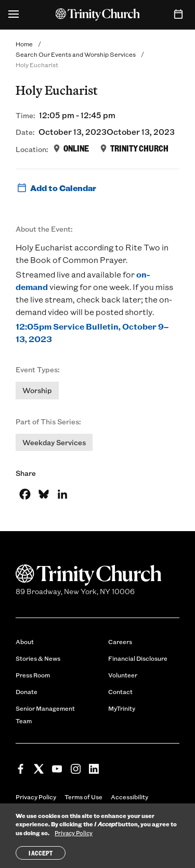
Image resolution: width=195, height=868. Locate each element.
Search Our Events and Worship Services (76, 54)
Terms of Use (83, 797)
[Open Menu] (14, 15)
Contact (120, 691)
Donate (27, 691)
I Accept (41, 853)
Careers (120, 641)
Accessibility (129, 797)
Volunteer (123, 675)
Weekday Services (54, 442)
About (25, 641)
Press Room (33, 675)
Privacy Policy (36, 797)
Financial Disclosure (138, 658)
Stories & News (38, 658)
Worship (37, 390)
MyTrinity (122, 708)
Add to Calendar (56, 188)
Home (24, 44)
